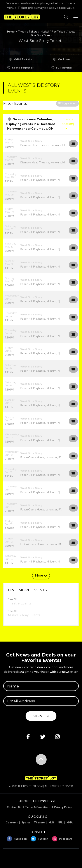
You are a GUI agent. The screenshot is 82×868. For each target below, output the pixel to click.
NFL (60, 823)
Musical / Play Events (24, 615)
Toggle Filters (67, 103)
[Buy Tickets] (73, 144)
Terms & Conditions (38, 807)
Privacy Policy (63, 807)
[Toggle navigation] (76, 17)
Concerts (12, 823)
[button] (66, 17)
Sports (26, 823)
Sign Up (41, 716)
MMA (70, 823)
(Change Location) (67, 124)
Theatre (39, 823)
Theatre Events (20, 603)
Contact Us (14, 807)
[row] (41, 143)
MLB (51, 823)
